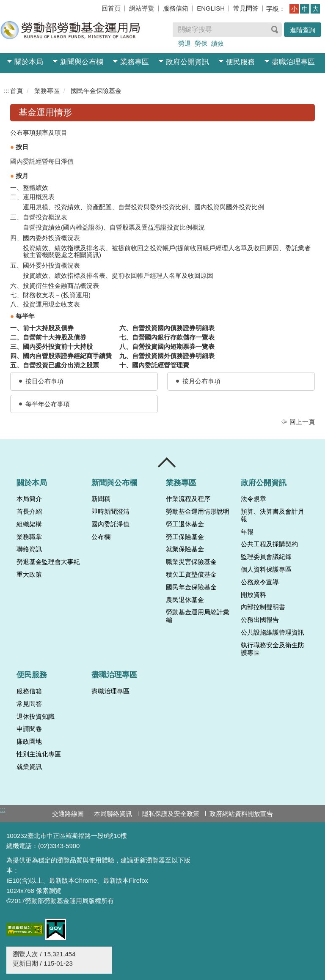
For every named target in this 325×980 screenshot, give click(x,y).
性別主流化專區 (39, 754)
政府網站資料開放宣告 (241, 814)
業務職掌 (29, 537)
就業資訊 (29, 767)
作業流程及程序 (188, 499)
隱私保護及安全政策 (171, 814)
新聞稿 (101, 499)
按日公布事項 (44, 381)
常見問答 (246, 8)
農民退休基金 (185, 600)
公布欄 (101, 537)
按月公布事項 (201, 381)
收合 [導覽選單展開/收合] (167, 463)
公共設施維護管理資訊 (273, 632)
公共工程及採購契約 (269, 544)
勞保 (201, 43)
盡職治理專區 (293, 62)
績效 (218, 43)
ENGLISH (211, 8)
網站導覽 (142, 8)
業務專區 (135, 62)
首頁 (17, 91)
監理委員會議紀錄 (266, 557)
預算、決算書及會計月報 (273, 515)
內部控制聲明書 (263, 607)
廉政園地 (29, 742)
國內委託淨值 (110, 524)
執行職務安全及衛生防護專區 (273, 649)
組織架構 (29, 524)
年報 (247, 532)
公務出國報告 (260, 620)
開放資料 (253, 595)
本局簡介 (29, 499)
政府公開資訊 (187, 62)
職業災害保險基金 (191, 562)
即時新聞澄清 (110, 512)
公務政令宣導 (260, 582)
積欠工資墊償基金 (191, 575)
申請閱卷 (29, 729)
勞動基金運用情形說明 (198, 512)
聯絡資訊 (29, 549)
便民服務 (240, 62)
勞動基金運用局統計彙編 (198, 616)
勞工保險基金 (185, 537)
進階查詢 (303, 30)
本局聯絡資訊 (113, 814)
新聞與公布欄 (82, 62)
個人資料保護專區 (266, 569)
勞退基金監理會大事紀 (48, 562)
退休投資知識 (36, 717)
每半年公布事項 (48, 404)
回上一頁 (302, 422)
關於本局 (29, 62)
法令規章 (253, 499)
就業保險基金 (185, 549)
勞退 (185, 43)
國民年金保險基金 (96, 91)
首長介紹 (29, 512)
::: (7, 91)
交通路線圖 (68, 814)
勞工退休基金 (185, 524)
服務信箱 (176, 8)
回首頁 (111, 8)
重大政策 (29, 575)
